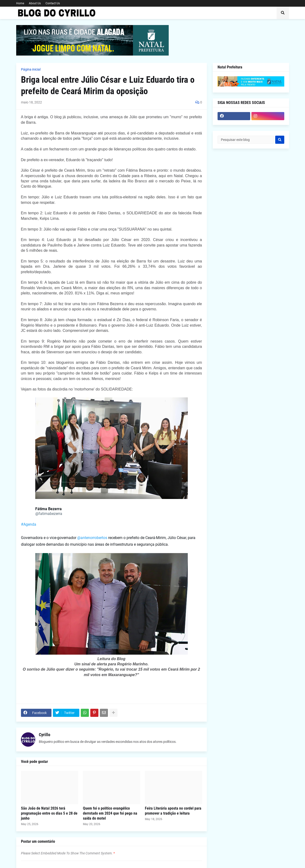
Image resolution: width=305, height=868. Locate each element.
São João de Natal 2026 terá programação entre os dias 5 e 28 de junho (49, 813)
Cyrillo (45, 735)
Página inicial (31, 69)
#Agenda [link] (29, 524)
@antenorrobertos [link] (92, 538)
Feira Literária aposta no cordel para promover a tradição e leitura (173, 811)
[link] (27, 512)
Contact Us (53, 3)
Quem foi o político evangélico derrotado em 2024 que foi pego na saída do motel (110, 813)
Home (20, 3)
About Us (35, 3)
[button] (283, 13)
